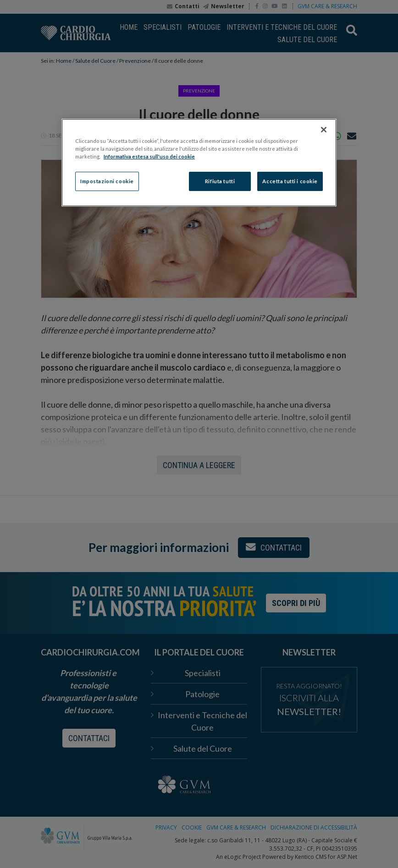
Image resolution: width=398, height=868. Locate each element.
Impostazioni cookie (107, 181)
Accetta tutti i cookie (290, 181)
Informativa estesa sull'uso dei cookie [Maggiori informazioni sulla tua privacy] (149, 156)
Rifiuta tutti (220, 181)
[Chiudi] (324, 130)
